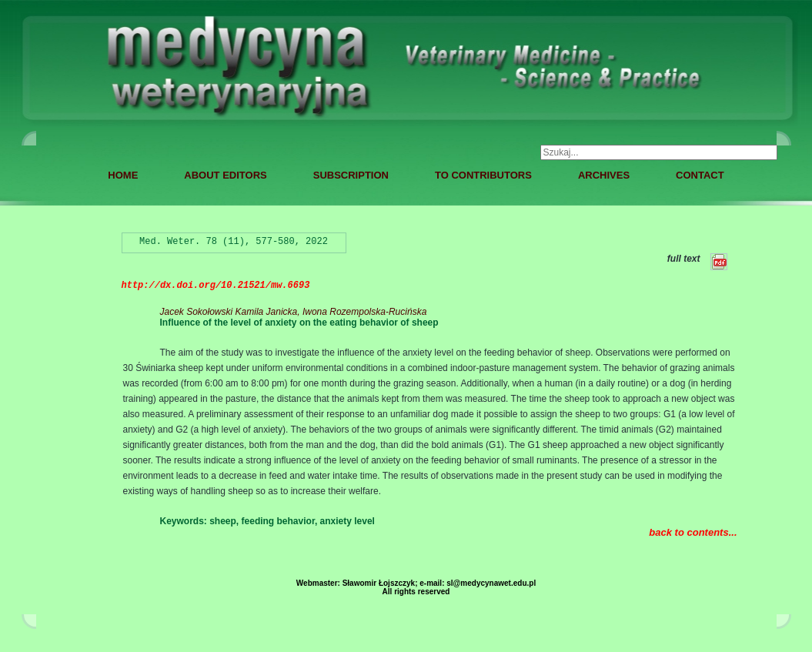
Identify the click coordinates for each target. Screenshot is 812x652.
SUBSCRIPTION (351, 175)
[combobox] (659, 152)
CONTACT (700, 175)
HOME (123, 175)
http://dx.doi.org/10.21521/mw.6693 (216, 286)
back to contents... (693, 532)
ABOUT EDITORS (225, 175)
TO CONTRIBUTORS (483, 175)
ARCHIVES (604, 175)
